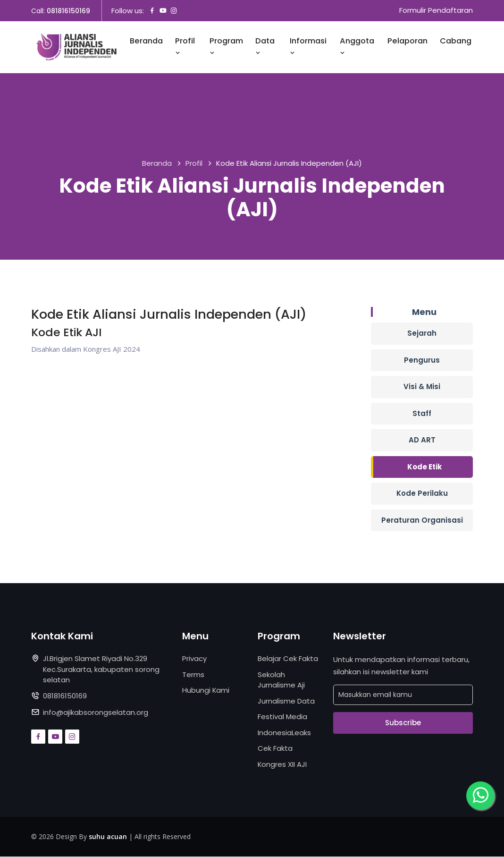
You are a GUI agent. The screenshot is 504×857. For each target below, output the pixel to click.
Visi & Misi (422, 387)
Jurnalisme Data (286, 701)
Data (265, 47)
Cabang (456, 41)
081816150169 (68, 11)
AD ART (422, 440)
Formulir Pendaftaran (436, 11)
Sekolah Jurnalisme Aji (281, 680)
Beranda (146, 41)
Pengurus (422, 360)
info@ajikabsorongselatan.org (96, 713)
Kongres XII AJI (282, 764)
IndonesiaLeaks (284, 733)
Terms (193, 675)
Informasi (308, 47)
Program (226, 47)
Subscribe (403, 723)
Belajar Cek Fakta (288, 659)
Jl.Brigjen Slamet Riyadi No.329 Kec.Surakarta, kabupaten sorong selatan (101, 670)
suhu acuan (108, 837)
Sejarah (422, 334)
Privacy (194, 659)
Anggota (357, 47)
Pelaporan (407, 41)
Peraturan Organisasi (422, 520)
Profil (185, 47)
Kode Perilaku (422, 494)
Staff (422, 413)
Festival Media (282, 717)
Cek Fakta (275, 749)
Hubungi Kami (206, 691)
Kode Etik (424, 467)
